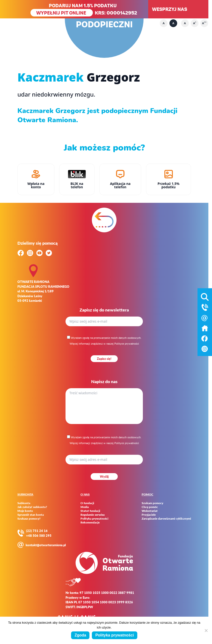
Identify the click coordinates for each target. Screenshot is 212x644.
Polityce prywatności (127, 344)
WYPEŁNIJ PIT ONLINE (62, 13)
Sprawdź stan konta (31, 515)
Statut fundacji (90, 511)
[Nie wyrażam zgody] (206, 630)
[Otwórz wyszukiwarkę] (205, 296)
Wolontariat (150, 511)
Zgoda (80, 635)
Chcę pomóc (150, 507)
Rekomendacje (90, 523)
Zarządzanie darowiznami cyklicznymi (166, 519)
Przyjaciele (149, 515)
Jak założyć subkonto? (32, 507)
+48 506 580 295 (39, 535)
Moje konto (25, 511)
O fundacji (87, 503)
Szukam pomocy (152, 503)
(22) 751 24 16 (37, 531)
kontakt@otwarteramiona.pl (46, 545)
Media (85, 507)
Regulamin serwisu (93, 515)
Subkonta (24, 503)
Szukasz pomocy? (29, 519)
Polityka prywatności (94, 519)
